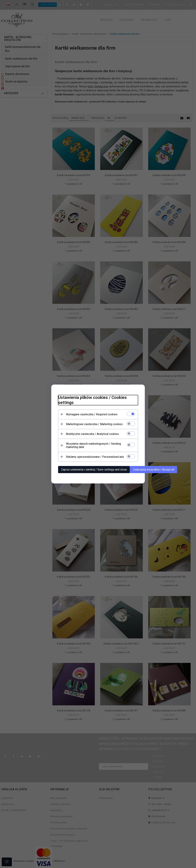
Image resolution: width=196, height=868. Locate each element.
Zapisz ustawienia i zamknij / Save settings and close (94, 470)
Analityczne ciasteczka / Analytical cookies (92, 434)
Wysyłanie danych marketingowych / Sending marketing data (93, 445)
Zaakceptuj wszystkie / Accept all (153, 470)
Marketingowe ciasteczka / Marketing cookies (94, 424)
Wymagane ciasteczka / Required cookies (92, 414)
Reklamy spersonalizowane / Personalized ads (95, 457)
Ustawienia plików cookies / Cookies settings (92, 400)
